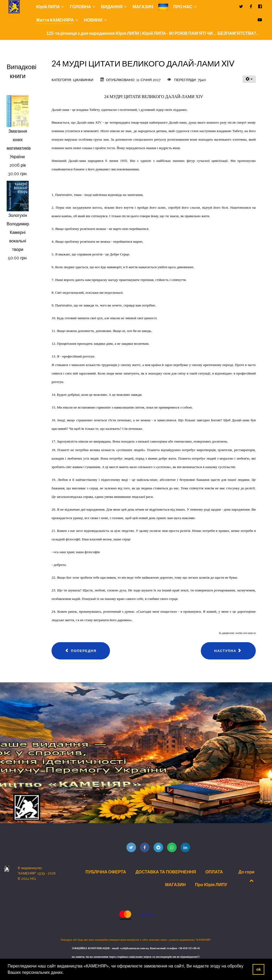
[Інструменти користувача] (249, 79)
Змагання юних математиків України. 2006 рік (19, 148)
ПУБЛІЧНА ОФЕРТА (106, 872)
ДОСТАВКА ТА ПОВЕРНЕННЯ (166, 872)
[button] (66, 973)
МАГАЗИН (176, 885)
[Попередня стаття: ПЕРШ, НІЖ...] (81, 651)
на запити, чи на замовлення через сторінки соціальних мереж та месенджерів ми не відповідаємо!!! (136, 957)
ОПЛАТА (214, 872)
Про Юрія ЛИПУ (211, 885)
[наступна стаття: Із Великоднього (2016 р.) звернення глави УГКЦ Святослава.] (228, 651)
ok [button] (259, 969)
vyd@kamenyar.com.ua (134, 948)
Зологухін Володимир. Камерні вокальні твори (18, 232)
